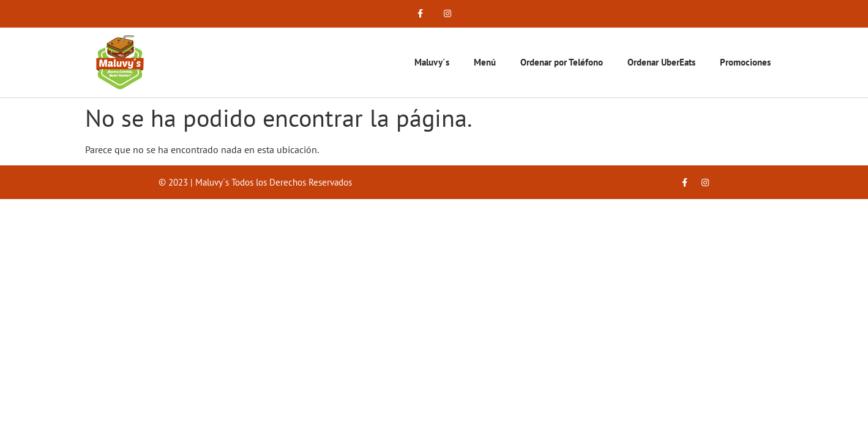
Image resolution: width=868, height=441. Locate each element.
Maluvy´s (432, 62)
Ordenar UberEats (661, 62)
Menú (485, 62)
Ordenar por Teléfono (562, 62)
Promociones (745, 62)
